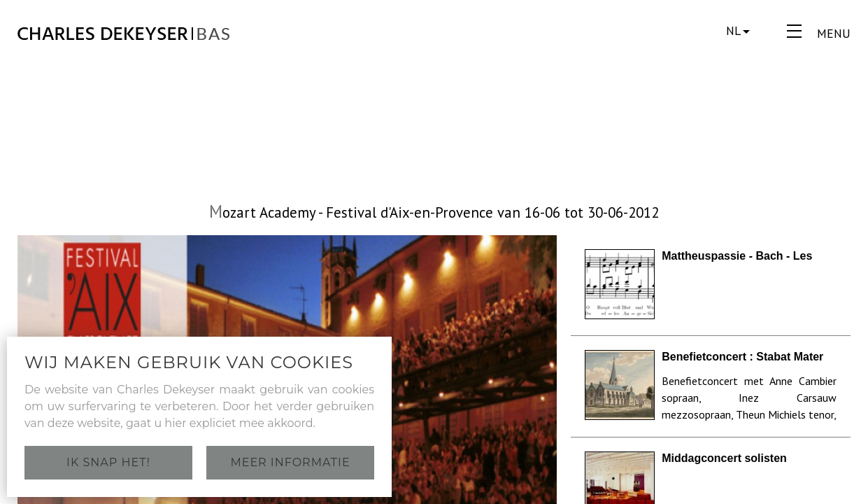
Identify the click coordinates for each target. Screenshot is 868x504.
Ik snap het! (108, 462)
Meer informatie (290, 462)
